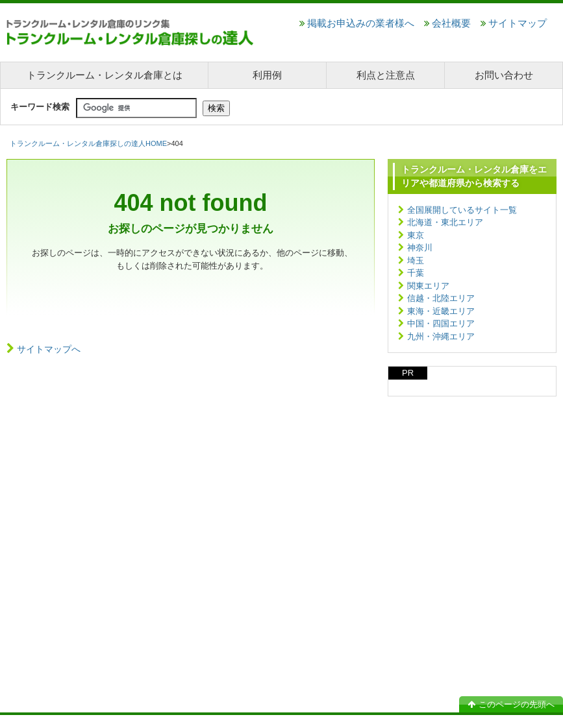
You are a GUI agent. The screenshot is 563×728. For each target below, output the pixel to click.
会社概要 (447, 23)
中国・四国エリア (441, 323)
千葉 (416, 273)
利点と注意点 (386, 75)
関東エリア (428, 286)
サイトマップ (514, 23)
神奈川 (420, 248)
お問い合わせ (504, 75)
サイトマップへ (49, 349)
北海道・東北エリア (445, 222)
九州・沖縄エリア (441, 336)
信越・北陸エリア (441, 298)
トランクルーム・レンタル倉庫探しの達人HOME (88, 143)
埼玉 (416, 261)
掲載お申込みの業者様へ (357, 23)
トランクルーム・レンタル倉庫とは (105, 75)
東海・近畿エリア (441, 311)
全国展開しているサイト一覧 (462, 210)
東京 (416, 235)
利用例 (267, 75)
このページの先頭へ (511, 704)
